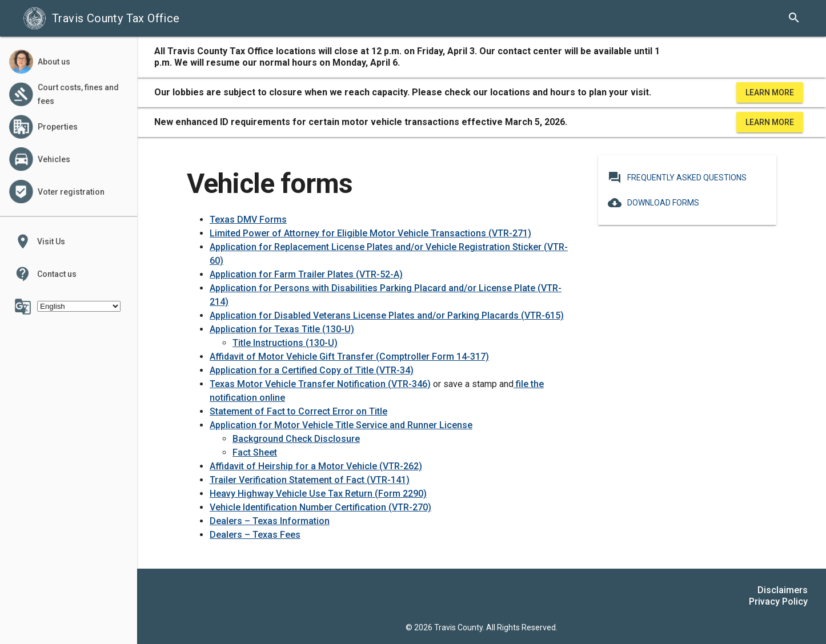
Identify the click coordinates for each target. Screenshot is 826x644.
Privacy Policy (778, 601)
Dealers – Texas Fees (255, 535)
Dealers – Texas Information (270, 521)
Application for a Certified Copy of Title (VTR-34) (312, 370)
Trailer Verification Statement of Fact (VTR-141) (310, 480)
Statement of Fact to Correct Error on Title (298, 411)
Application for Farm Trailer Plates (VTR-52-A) (306, 274)
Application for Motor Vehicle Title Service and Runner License (341, 425)
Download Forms (653, 203)
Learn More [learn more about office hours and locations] (770, 92)
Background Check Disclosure (296, 439)
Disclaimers (783, 590)
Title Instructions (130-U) (285, 343)
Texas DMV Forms (248, 220)
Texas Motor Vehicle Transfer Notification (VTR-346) (320, 384)
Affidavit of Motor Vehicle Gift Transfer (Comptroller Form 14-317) (349, 357)
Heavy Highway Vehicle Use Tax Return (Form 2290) (318, 494)
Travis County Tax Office (101, 18)
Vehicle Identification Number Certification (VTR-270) (320, 507)
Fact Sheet (255, 452)
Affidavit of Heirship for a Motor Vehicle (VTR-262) (316, 466)
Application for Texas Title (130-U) (282, 329)
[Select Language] (79, 306)
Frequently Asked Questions (677, 178)
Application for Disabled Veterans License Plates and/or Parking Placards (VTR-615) (387, 315)
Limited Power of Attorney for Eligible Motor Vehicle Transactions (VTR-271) (370, 233)
